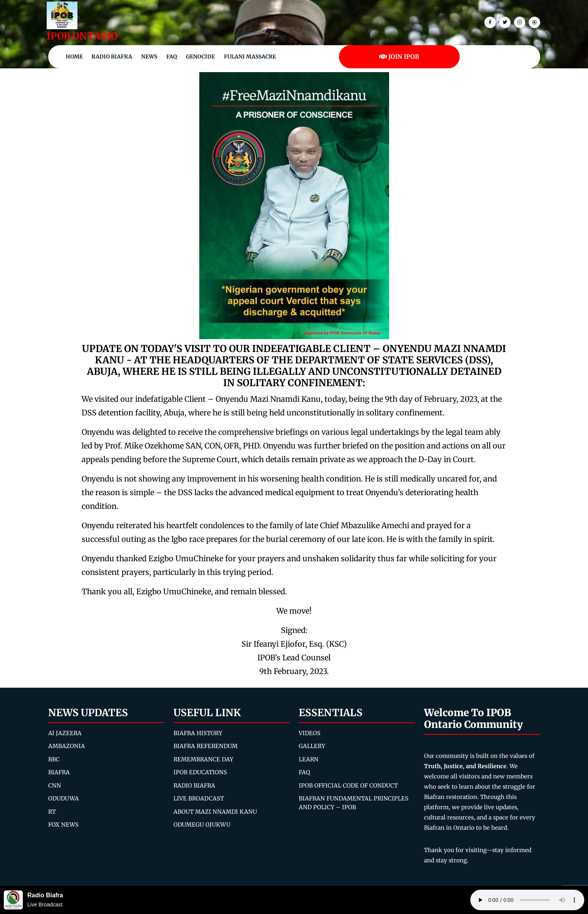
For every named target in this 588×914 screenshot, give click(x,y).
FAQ (172, 57)
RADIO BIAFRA (194, 785)
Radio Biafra (112, 57)
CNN (55, 785)
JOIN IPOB (399, 57)
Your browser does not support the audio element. (527, 900)
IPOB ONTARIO (82, 36)
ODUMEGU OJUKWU (202, 825)
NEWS (149, 57)
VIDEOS (310, 733)
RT (52, 812)
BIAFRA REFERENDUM (206, 746)
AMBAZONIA (67, 746)
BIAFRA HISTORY (198, 733)
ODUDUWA (64, 798)
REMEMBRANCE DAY (203, 759)
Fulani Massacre (250, 57)
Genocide (200, 57)
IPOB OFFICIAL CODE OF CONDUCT (348, 785)
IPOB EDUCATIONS (200, 772)
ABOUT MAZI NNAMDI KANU (215, 812)
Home (74, 57)
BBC (54, 759)
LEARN (309, 759)
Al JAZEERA (65, 733)
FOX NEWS (63, 825)
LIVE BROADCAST (199, 798)
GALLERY (312, 746)
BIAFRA (59, 772)
